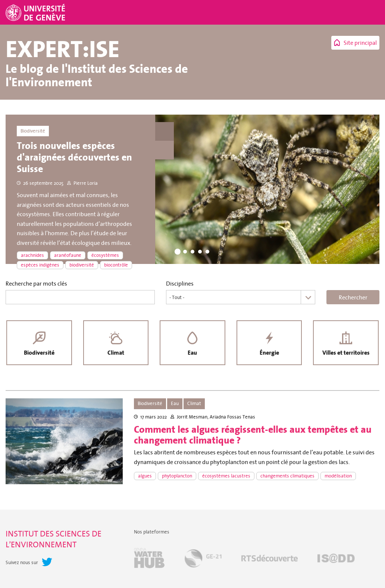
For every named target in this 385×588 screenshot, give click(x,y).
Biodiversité (39, 353)
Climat (116, 353)
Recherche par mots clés (36, 284)
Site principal (360, 43)
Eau (192, 353)
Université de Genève (36, 12)
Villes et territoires (346, 353)
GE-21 (203, 558)
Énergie (269, 353)
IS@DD (336, 558)
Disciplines (180, 284)
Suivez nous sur (22, 562)
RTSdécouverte (270, 558)
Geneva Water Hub (149, 558)
